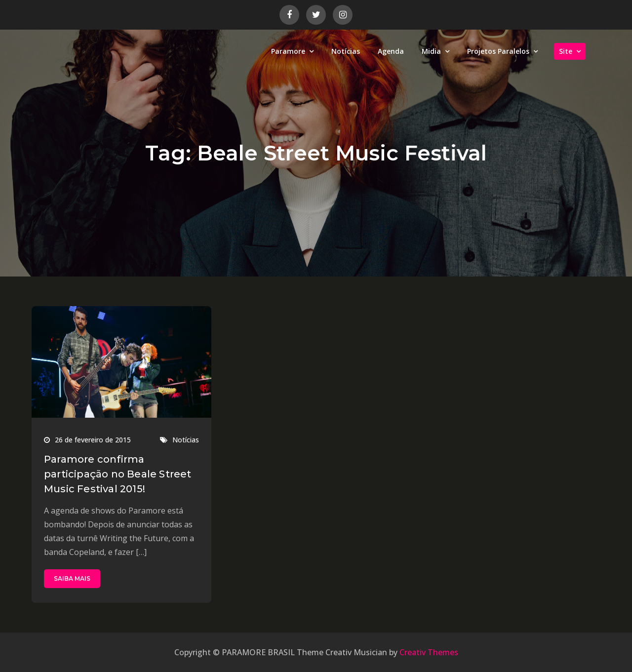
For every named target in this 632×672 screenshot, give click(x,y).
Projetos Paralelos (498, 51)
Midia (431, 51)
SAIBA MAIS (72, 578)
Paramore (288, 51)
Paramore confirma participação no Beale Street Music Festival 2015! (118, 474)
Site (566, 51)
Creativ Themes (429, 652)
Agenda (391, 51)
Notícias (346, 51)
